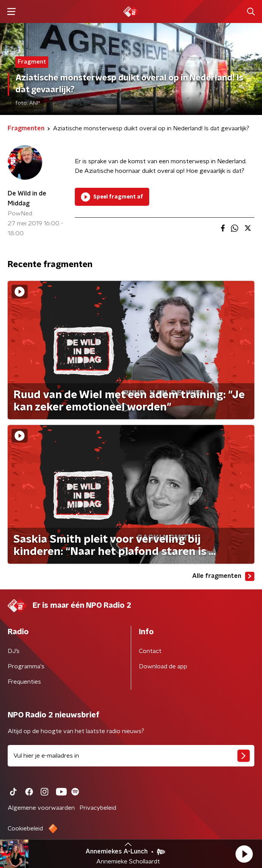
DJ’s (14, 651)
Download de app (163, 666)
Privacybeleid (98, 808)
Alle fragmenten (223, 576)
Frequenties (24, 682)
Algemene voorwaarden (41, 808)
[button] (244, 854)
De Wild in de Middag (27, 199)
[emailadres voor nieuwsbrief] (131, 756)
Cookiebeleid (25, 829)
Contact (150, 651)
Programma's (26, 666)
